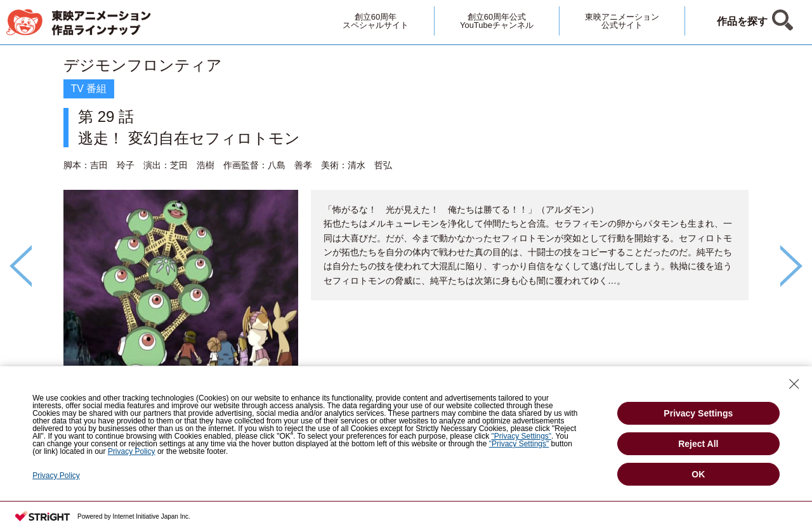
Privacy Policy (132, 451)
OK (698, 474)
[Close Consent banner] (794, 384)
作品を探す (742, 21)
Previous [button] (21, 266)
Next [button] (791, 266)
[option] (406, 244)
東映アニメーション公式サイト (622, 21)
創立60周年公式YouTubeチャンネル (497, 21)
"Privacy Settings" (522, 436)
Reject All (698, 444)
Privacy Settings (698, 413)
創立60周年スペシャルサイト (376, 21)
